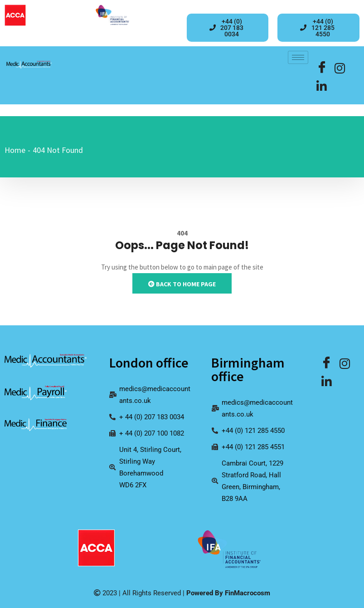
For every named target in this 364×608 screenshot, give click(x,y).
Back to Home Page (182, 284)
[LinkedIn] (340, 68)
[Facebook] (322, 68)
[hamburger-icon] (298, 57)
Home (15, 150)
